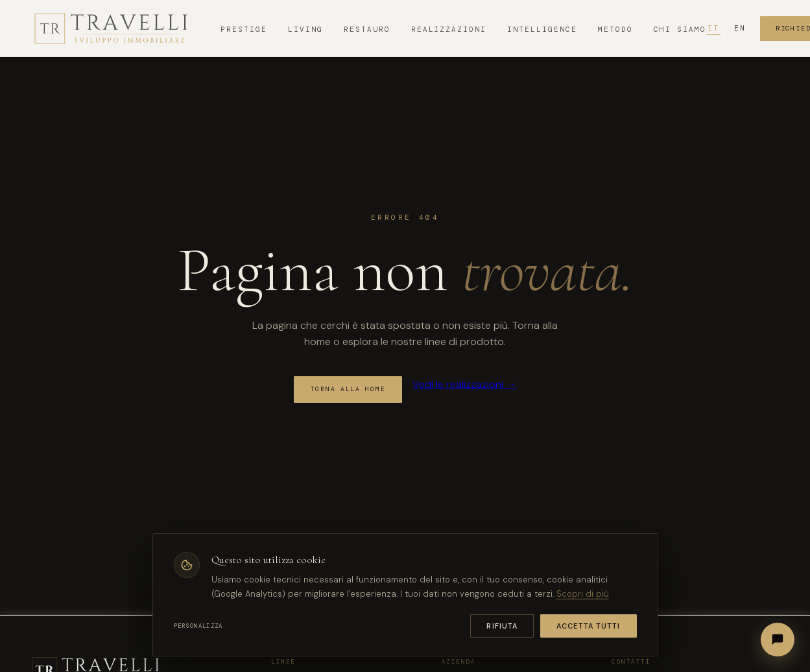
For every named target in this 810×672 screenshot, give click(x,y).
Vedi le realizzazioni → (464, 384)
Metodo (615, 29)
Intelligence (542, 29)
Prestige (244, 29)
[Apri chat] (778, 640)
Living (305, 29)
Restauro (367, 29)
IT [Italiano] (713, 28)
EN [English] (740, 28)
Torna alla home (348, 389)
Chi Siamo (680, 29)
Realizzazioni (449, 29)
